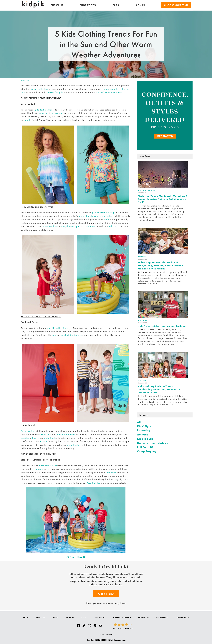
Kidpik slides (93, 483)
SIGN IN (140, 5)
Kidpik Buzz (145, 439)
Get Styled (106, 594)
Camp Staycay (147, 451)
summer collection (39, 89)
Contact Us (100, 618)
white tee (91, 226)
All (139, 422)
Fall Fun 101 (145, 447)
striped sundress (50, 226)
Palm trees (46, 434)
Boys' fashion (28, 431)
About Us (41, 618)
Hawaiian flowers (66, 434)
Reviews (70, 618)
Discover (183, 618)
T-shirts (44, 441)
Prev (70, 557)
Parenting (144, 430)
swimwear (57, 113)
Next (81, 557)
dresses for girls (55, 92)
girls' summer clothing (103, 212)
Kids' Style (25, 81)
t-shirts (36, 438)
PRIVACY (110, 634)
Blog (56, 618)
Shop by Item (88, 5)
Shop (26, 618)
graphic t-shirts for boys (59, 328)
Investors (144, 618)
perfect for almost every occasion (96, 216)
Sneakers (111, 472)
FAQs (116, 5)
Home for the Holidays (152, 443)
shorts (55, 335)
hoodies (25, 438)
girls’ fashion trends (45, 110)
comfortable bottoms (72, 335)
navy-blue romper (71, 226)
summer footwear (48, 466)
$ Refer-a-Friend (122, 618)
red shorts (113, 226)
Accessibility (163, 618)
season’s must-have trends (109, 92)
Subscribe (57, 5)
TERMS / (102, 634)
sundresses (43, 113)
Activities (143, 435)
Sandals (39, 469)
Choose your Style (176, 5)
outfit (28, 120)
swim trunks (50, 438)
